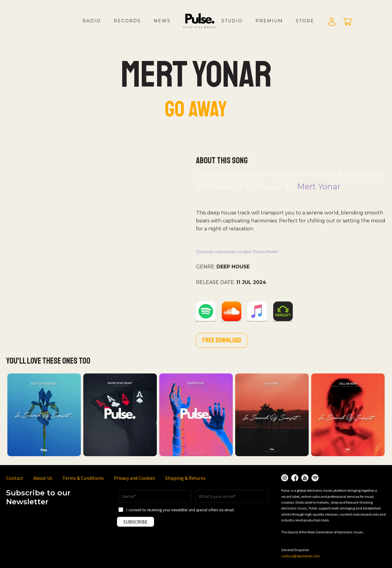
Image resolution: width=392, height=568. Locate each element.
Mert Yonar (319, 186)
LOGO (205, 27)
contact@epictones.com (300, 556)
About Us (43, 478)
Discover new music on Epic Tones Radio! (237, 252)
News (162, 21)
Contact (15, 478)
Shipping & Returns (185, 478)
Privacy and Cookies (134, 478)
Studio (232, 21)
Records (127, 21)
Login (332, 22)
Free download (222, 340)
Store (305, 21)
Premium (269, 21)
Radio (92, 21)
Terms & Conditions (83, 478)
